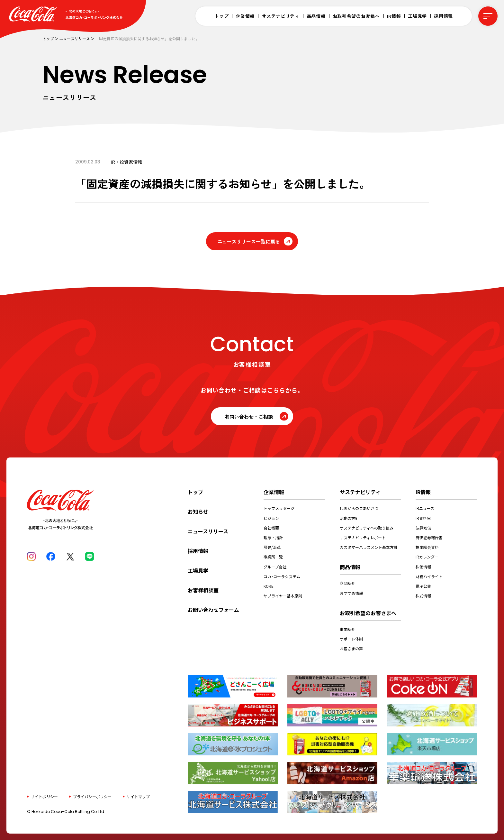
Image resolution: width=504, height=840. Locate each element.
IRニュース (425, 508)
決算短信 (423, 528)
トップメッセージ (279, 508)
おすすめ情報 (351, 593)
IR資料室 (423, 518)
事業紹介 (347, 629)
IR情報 (394, 16)
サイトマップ (138, 796)
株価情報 (423, 567)
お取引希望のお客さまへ (368, 613)
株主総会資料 (427, 547)
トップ (221, 16)
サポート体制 (351, 639)
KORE (269, 586)
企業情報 (245, 16)
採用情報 (443, 16)
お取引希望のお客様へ (356, 16)
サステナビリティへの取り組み (367, 528)
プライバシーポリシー (92, 796)
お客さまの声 (351, 648)
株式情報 (423, 596)
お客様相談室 (203, 590)
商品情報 (316, 16)
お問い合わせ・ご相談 (249, 416)
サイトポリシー (44, 796)
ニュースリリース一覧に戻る (249, 241)
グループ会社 (275, 567)
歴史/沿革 (272, 547)
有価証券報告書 (429, 537)
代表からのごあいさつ (359, 508)
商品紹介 (347, 583)
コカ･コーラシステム (282, 576)
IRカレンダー (427, 557)
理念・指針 (273, 537)
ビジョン (271, 518)
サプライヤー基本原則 (283, 596)
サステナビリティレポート (363, 537)
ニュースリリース (75, 38)
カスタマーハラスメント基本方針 (369, 547)
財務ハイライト (429, 576)
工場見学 (417, 16)
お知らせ (198, 512)
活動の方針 (349, 518)
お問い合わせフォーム (213, 610)
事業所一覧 (273, 557)
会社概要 (271, 528)
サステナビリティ (281, 16)
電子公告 (423, 586)
